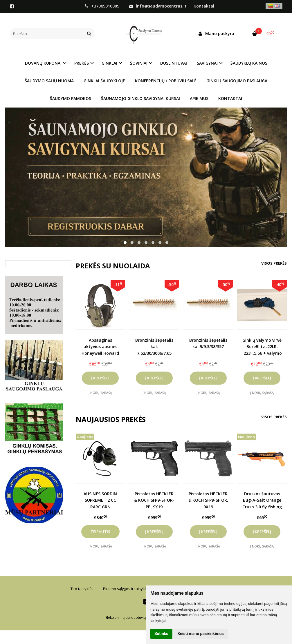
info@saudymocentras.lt (158, 6)
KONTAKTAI (230, 98)
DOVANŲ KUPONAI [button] (43, 63)
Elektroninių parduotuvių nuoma (132, 617)
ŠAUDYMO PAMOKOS (71, 98)
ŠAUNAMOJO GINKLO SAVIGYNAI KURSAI (140, 98)
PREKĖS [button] (82, 63)
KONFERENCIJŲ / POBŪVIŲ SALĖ (166, 81)
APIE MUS (199, 98)
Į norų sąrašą (100, 393)
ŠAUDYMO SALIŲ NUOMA (49, 81)
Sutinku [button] (161, 634)
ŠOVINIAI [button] (139, 63)
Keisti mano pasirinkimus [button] (201, 634)
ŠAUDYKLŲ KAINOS (249, 63)
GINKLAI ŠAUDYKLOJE (104, 81)
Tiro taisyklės (82, 589)
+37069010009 (102, 6)
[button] (125, 243)
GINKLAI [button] (109, 63)
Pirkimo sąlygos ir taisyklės (126, 589)
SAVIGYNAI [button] (207, 63)
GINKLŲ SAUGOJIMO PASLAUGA (237, 81)
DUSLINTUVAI (174, 63)
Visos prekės (274, 263)
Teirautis (100, 532)
